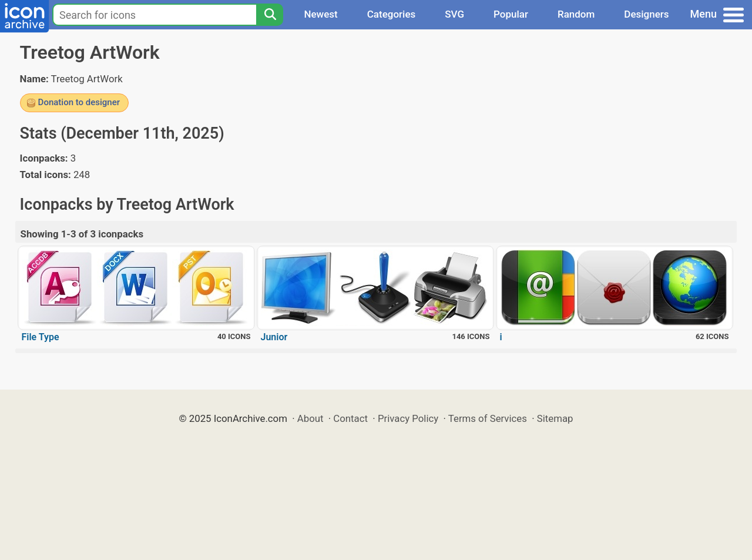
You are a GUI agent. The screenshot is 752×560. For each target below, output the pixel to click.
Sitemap (555, 418)
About (310, 418)
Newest (320, 14)
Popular (511, 14)
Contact (350, 418)
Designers (646, 14)
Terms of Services (488, 418)
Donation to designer (79, 102)
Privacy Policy (408, 418)
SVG (454, 14)
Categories (392, 14)
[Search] (270, 15)
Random (576, 14)
